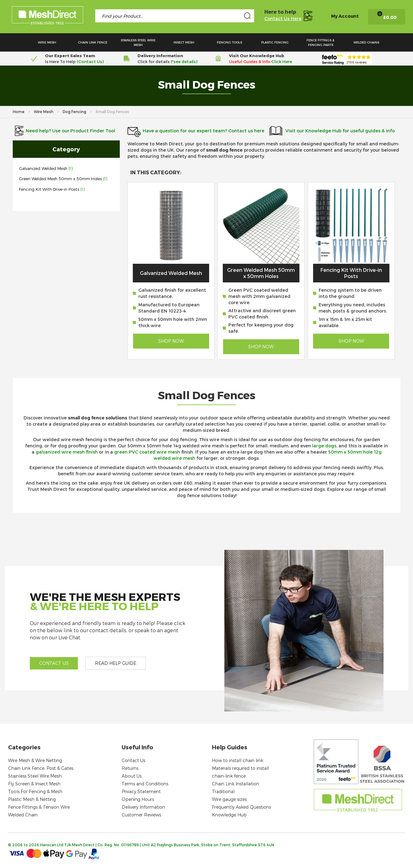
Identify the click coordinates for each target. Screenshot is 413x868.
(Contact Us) (90, 62)
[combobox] (175, 16)
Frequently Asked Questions (241, 807)
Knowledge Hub (229, 815)
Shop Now (171, 341)
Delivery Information (143, 807)
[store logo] (47, 16)
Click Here (282, 62)
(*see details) (184, 62)
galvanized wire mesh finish (67, 452)
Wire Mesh (44, 112)
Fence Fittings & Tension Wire (39, 807)
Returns (130, 768)
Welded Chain (23, 815)
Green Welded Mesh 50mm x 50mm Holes (61, 179)
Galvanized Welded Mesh (43, 168)
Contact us (54, 663)
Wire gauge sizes (229, 799)
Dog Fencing (75, 112)
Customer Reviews (141, 815)
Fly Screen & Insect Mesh (34, 784)
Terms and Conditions (145, 784)
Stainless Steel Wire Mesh (35, 776)
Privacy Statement (141, 791)
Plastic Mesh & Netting (32, 799)
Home (19, 112)
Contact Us (133, 760)
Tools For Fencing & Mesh (35, 791)
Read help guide (116, 663)
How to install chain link (238, 760)
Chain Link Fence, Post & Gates (41, 768)
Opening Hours (138, 799)
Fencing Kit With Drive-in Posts (49, 189)
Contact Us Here (283, 18)
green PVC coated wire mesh (147, 452)
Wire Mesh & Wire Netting (35, 760)
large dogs (324, 446)
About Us (132, 776)
